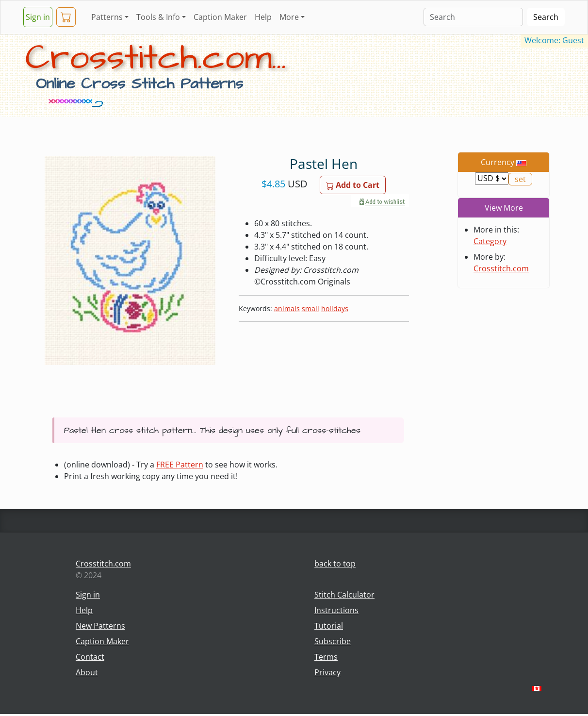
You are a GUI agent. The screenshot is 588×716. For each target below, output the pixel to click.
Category (490, 241)
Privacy (327, 672)
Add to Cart (353, 185)
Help (263, 17)
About (87, 672)
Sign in (38, 17)
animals (287, 308)
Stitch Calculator (344, 595)
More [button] (289, 17)
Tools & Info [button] (158, 17)
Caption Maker (220, 17)
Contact (90, 657)
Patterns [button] (107, 17)
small (310, 308)
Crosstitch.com (501, 268)
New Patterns (100, 626)
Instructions (336, 610)
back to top (335, 564)
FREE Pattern (180, 465)
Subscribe (333, 641)
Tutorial (329, 626)
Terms (326, 657)
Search (546, 17)
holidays (335, 308)
